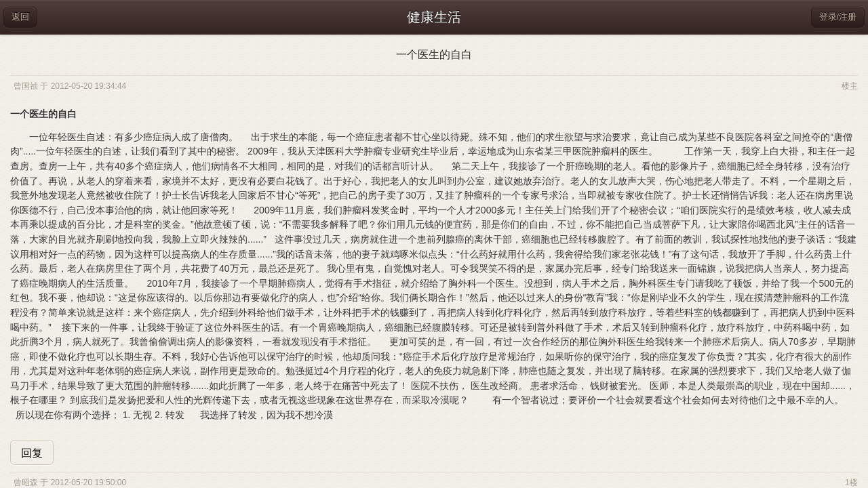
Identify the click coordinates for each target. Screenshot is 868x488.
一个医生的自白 (434, 55)
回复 (32, 453)
